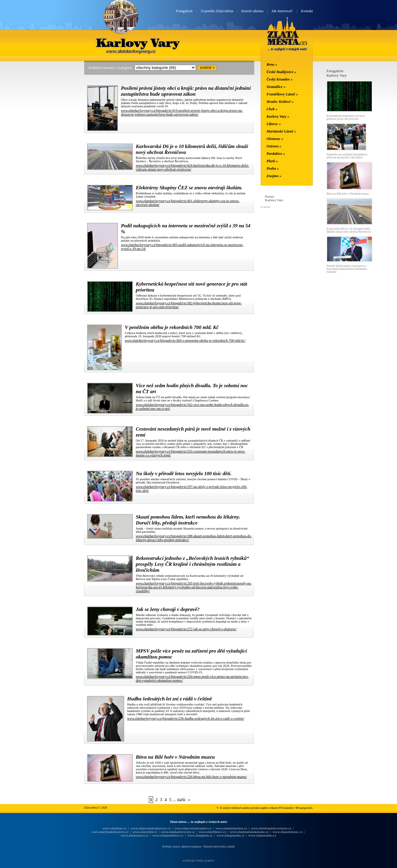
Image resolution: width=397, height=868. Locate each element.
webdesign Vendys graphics (198, 860)
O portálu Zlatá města (217, 11)
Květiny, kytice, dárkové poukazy (182, 846)
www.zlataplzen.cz (200, 835)
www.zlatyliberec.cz (212, 832)
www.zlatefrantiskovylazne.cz (271, 828)
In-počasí (265, 207)
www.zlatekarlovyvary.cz (178, 832)
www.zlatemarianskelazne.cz (249, 832)
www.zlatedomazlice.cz (231, 828)
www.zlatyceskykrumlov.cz (193, 828)
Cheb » (272, 109)
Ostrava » (274, 146)
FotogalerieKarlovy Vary (337, 73)
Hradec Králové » (280, 102)
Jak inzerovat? (282, 11)
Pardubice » (276, 154)
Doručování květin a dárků (219, 846)
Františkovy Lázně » (282, 94)
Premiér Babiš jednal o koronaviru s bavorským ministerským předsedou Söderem (347, 269)
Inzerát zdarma (252, 11)
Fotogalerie (184, 11)
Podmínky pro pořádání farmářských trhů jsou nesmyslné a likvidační (347, 156)
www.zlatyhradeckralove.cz (110, 832)
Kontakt (307, 11)
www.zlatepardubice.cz (168, 835)
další (181, 800)
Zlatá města (287, 41)
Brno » (272, 64)
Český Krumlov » (280, 79)
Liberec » (274, 124)
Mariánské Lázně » (281, 131)
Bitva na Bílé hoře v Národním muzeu (348, 194)
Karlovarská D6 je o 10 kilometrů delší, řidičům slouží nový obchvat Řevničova (349, 230)
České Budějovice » (281, 72)
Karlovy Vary (138, 42)
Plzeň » (272, 161)
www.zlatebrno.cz (115, 828)
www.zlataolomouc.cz (288, 832)
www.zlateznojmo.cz (262, 835)
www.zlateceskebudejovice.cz (151, 828)
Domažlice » (276, 87)
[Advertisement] (48, 158)
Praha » (273, 168)
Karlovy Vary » (278, 116)
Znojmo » (274, 176)
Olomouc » (275, 139)
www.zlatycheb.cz (145, 832)
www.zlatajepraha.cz (230, 835)
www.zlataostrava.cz (134, 835)
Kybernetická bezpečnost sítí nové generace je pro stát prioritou (346, 117)
